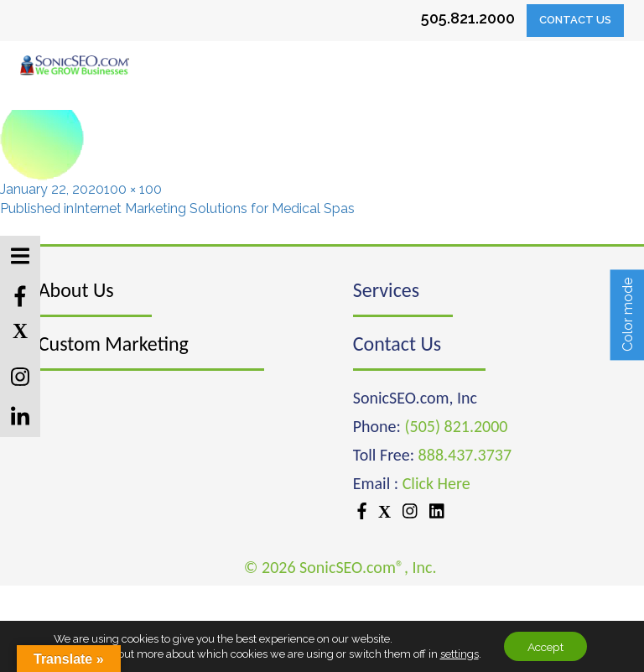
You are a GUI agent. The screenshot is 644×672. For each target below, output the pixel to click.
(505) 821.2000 (456, 426)
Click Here (436, 483)
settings (456, 653)
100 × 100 (133, 189)
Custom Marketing (114, 344)
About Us (76, 290)
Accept (546, 646)
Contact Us (575, 20)
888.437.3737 (465, 455)
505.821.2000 (468, 18)
